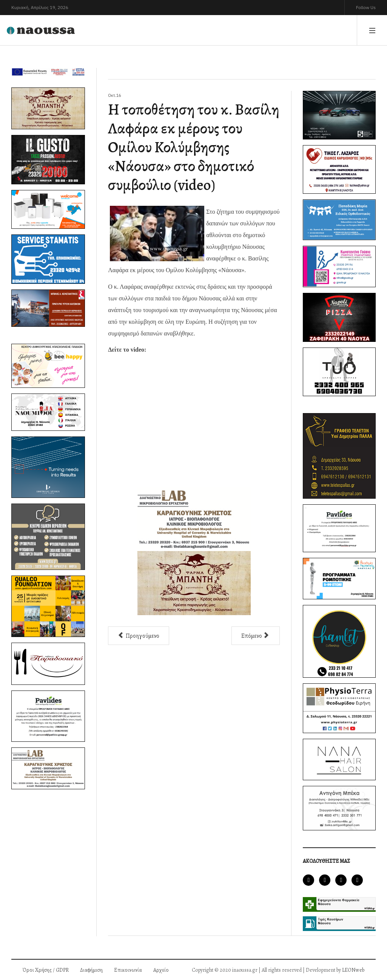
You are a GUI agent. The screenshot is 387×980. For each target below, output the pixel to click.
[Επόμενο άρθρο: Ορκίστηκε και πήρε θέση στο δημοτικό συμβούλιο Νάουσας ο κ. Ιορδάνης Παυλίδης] (256, 636)
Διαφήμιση (91, 970)
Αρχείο (161, 970)
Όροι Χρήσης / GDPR (46, 970)
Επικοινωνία (128, 970)
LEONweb (353, 970)
